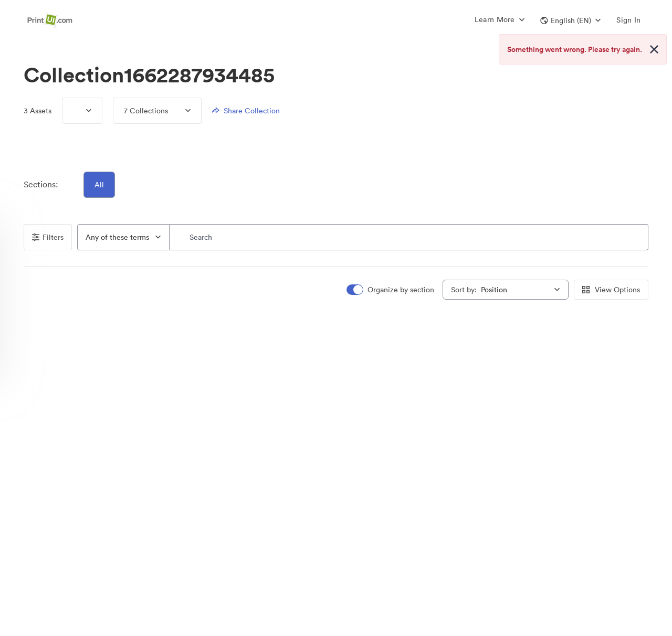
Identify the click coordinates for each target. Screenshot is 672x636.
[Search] (409, 237)
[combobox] (123, 237)
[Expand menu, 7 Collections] (179, 111)
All (99, 185)
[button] (570, 20)
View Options (611, 290)
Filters (48, 237)
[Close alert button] (654, 49)
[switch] (391, 290)
